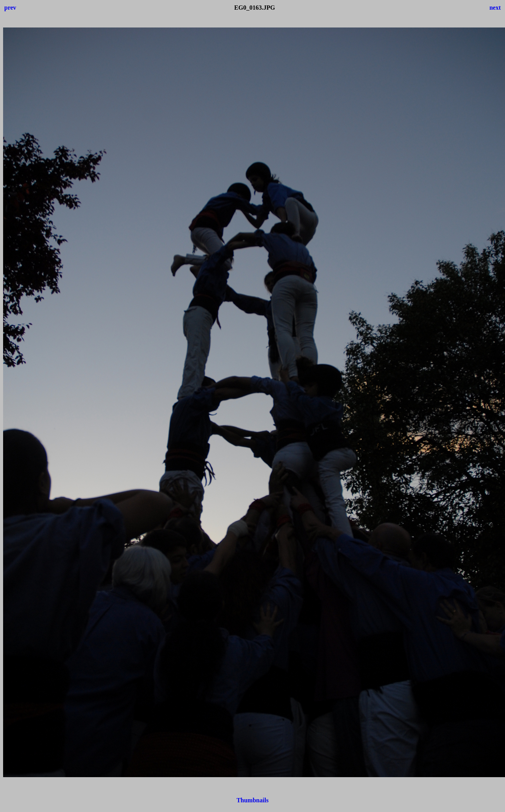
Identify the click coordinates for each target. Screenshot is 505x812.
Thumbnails (253, 800)
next (495, 8)
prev (10, 8)
